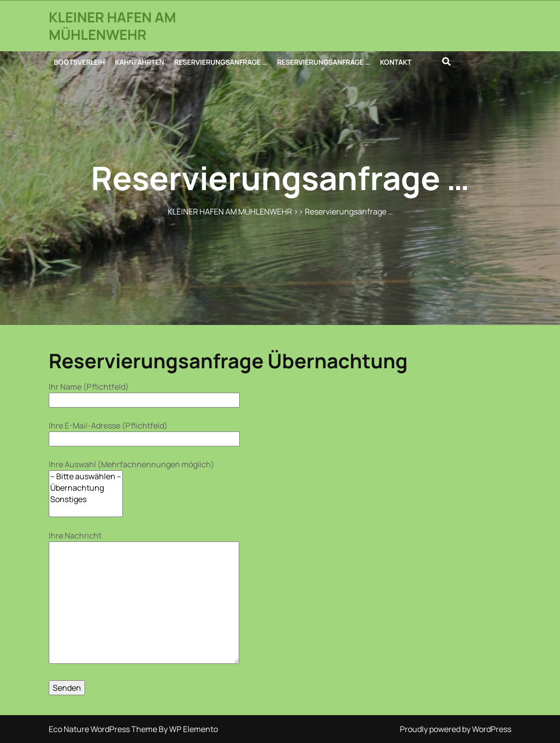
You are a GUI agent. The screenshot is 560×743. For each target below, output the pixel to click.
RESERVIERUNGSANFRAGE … (221, 62)
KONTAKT (396, 62)
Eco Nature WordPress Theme (104, 729)
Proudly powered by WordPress (456, 729)
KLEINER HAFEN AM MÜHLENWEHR (112, 26)
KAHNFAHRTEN (140, 62)
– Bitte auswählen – (86, 477)
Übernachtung (86, 488)
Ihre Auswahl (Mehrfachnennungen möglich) (132, 488)
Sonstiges (86, 499)
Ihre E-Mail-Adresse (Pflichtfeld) (144, 432)
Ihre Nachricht (144, 598)
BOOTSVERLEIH (79, 62)
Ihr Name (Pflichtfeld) (144, 393)
